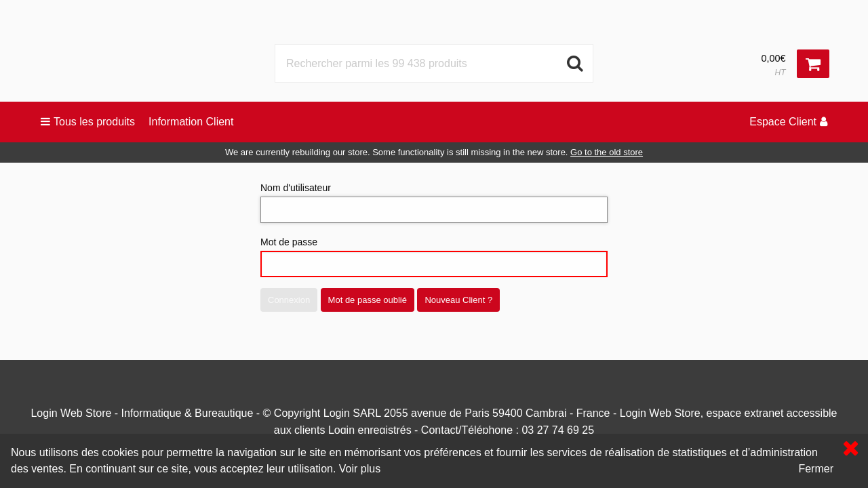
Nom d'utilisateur (434, 203)
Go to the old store (607, 152)
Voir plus (360, 469)
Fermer (816, 469)
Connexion (289, 300)
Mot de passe (434, 257)
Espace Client (788, 122)
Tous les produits (88, 122)
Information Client (191, 122)
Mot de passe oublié (368, 300)
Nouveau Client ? (458, 300)
